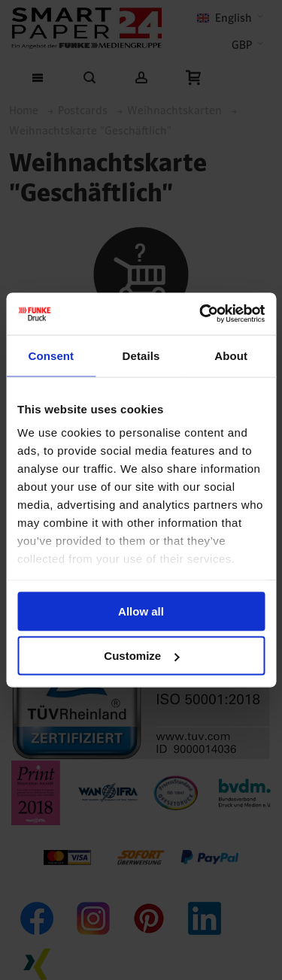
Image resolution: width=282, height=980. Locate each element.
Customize (141, 656)
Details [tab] (141, 355)
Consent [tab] (51, 355)
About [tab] (231, 355)
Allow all (141, 611)
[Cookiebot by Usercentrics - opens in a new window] (201, 314)
